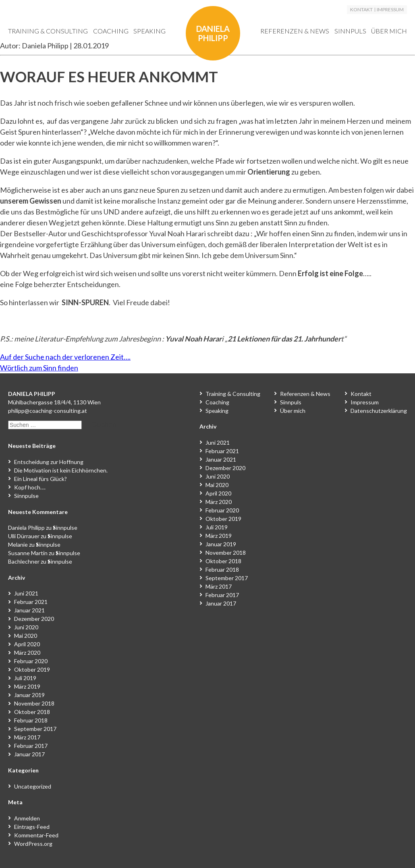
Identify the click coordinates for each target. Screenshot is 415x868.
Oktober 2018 (32, 712)
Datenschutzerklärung (379, 411)
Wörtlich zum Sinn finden (39, 368)
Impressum (390, 10)
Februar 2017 (31, 746)
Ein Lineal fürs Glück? (40, 479)
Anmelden (27, 818)
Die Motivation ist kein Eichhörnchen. (61, 470)
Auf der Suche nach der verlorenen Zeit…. (65, 357)
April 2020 (27, 644)
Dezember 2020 (34, 619)
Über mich (389, 31)
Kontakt (361, 10)
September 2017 (35, 729)
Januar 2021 (29, 610)
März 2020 (27, 653)
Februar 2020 (31, 661)
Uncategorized (33, 786)
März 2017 (27, 737)
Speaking (149, 31)
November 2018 (34, 703)
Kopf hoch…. (30, 487)
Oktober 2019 (32, 669)
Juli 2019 (25, 678)
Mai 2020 (26, 636)
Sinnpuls (350, 31)
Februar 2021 (31, 602)
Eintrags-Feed (32, 827)
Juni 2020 (26, 627)
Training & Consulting (48, 31)
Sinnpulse (26, 496)
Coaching (111, 31)
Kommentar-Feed (36, 835)
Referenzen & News (295, 31)
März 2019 (27, 686)
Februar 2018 (31, 720)
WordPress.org (33, 844)
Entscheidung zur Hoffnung (49, 462)
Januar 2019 (29, 695)
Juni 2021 (26, 593)
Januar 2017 (29, 754)
